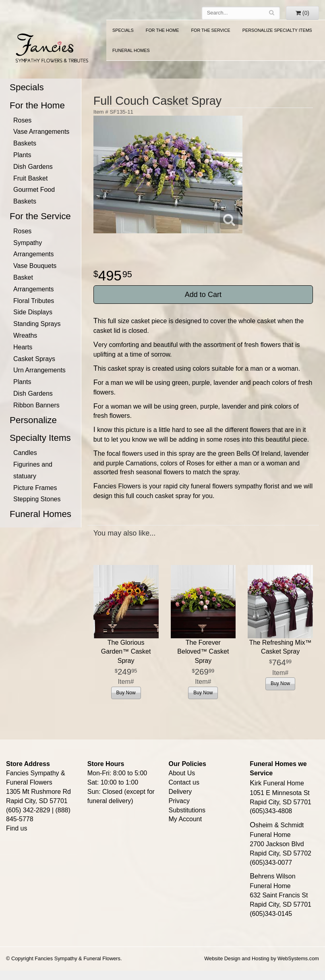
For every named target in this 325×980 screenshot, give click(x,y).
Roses (22, 120)
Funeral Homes (131, 50)
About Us (182, 773)
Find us (17, 828)
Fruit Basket (30, 178)
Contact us (184, 782)
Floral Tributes (34, 301)
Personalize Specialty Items (277, 30)
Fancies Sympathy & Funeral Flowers (50, 47)
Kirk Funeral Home (277, 783)
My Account (185, 819)
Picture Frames (35, 488)
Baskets (25, 143)
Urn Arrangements (39, 370)
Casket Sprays (34, 359)
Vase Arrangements (41, 132)
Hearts (23, 347)
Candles (25, 453)
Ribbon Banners (36, 405)
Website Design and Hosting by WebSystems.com (262, 958)
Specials (123, 30)
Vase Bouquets (35, 266)
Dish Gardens (33, 167)
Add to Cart (203, 295)
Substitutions (187, 810)
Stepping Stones (37, 499)
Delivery (180, 792)
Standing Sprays (37, 324)
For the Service (210, 30)
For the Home (162, 30)
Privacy (179, 801)
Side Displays (33, 312)
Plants (22, 155)
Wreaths (25, 335)
